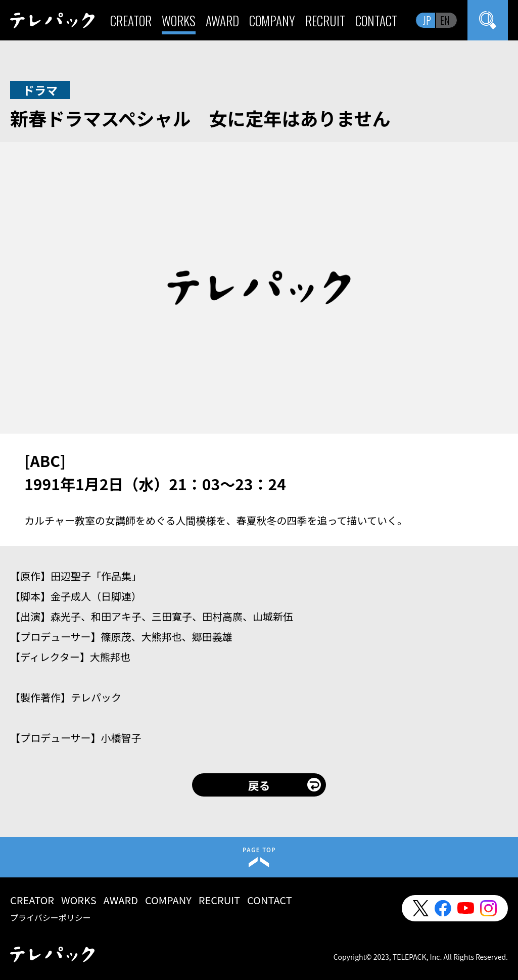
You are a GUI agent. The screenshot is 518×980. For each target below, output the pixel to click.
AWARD (222, 20)
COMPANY (272, 20)
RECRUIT (325, 20)
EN (445, 20)
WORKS (179, 20)
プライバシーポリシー (51, 917)
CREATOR (131, 20)
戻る (259, 785)
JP (427, 20)
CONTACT (376, 20)
